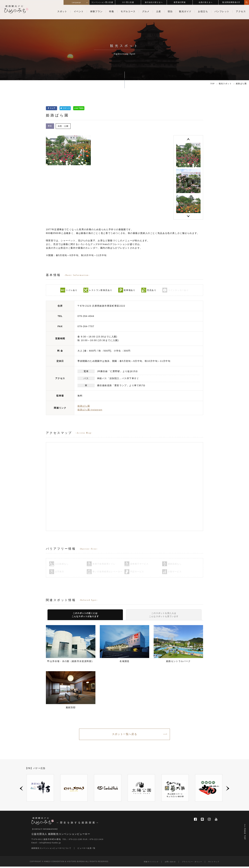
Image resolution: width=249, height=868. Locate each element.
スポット (62, 12)
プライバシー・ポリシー (192, 863)
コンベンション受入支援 (102, 2)
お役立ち (203, 12)
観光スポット (225, 84)
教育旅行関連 (180, 2)
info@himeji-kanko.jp (50, 844)
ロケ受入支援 (128, 2)
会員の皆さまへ (206, 2)
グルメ (146, 12)
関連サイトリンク (151, 863)
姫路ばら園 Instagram (90, 410)
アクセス (241, 12)
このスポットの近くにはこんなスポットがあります (85, 615)
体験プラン (96, 12)
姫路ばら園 (84, 406)
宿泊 (170, 12)
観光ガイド (185, 12)
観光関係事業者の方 (231, 2)
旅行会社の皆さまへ (154, 2)
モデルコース (128, 12)
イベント (79, 12)
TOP (213, 84)
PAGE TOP (244, 830)
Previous (188, 140)
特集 (112, 12)
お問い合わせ (170, 863)
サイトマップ (214, 863)
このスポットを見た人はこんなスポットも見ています (164, 615)
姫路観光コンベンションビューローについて (51, 850)
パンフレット (222, 12)
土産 (159, 12)
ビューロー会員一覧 (86, 850)
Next (188, 217)
